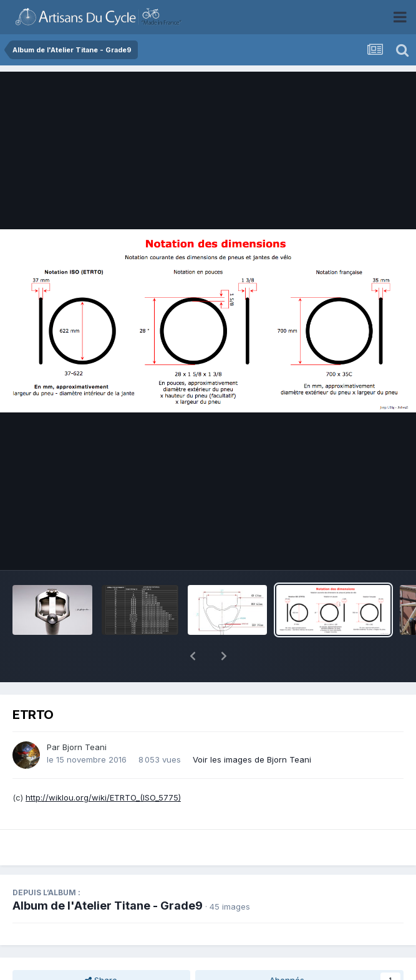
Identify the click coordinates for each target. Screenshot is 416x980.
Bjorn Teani (85, 747)
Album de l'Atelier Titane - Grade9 (108, 906)
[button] (193, 656)
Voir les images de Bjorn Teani (252, 759)
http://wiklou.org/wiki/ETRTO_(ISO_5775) (103, 797)
